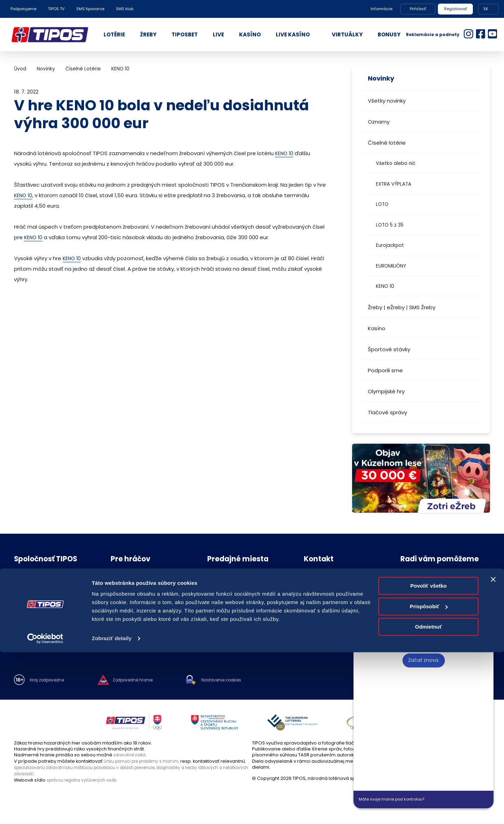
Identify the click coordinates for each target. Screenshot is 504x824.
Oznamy (379, 122)
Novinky (46, 69)
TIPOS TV (56, 9)
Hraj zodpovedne (50, 681)
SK (486, 9)
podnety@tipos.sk (443, 592)
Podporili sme (385, 370)
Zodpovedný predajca (233, 596)
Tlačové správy (387, 412)
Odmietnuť (429, 799)
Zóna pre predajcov (230, 606)
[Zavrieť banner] (493, 751)
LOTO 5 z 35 (390, 225)
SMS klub (125, 9)
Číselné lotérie (387, 143)
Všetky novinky (387, 101)
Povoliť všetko (428, 758)
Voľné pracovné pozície (42, 629)
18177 (420, 577)
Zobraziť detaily (112, 810)
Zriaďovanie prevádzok (234, 586)
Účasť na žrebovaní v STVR (141, 635)
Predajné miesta (226, 576)
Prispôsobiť (429, 778)
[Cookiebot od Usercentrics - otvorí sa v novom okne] (45, 810)
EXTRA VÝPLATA (394, 184)
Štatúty (118, 615)
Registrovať (456, 9)
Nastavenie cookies (234, 681)
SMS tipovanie (90, 9)
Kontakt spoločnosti (326, 576)
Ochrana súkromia (35, 606)
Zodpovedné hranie (133, 586)
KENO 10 (385, 286)
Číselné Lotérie (83, 69)
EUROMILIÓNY (391, 266)
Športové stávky (389, 349)
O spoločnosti (30, 576)
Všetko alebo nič (396, 163)
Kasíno (377, 328)
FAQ (115, 576)
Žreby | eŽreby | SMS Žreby (402, 307)
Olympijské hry (386, 391)
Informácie (381, 9)
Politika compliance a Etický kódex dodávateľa (52, 617)
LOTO (382, 204)
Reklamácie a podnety (433, 34)
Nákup (21, 586)
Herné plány (124, 606)
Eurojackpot (390, 245)
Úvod (20, 69)
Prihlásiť (418, 9)
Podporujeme (23, 9)
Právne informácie (35, 596)
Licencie (120, 625)
